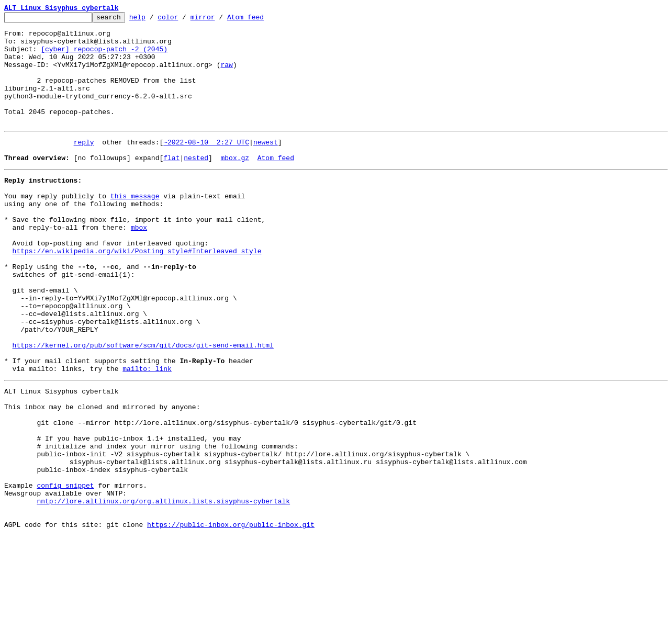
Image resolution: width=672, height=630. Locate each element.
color (184, 20)
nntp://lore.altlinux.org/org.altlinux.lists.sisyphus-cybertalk (163, 590)
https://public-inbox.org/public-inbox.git (231, 618)
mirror (219, 20)
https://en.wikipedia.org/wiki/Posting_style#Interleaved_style (137, 293)
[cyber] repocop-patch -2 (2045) (104, 57)
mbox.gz (235, 184)
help (154, 20)
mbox (139, 265)
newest (266, 165)
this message (135, 227)
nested (196, 184)
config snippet (65, 571)
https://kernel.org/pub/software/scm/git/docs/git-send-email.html (143, 406)
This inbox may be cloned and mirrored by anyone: (102, 477)
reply (84, 165)
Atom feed (262, 20)
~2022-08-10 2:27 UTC (206, 165)
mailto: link (147, 434)
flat (171, 184)
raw (226, 75)
